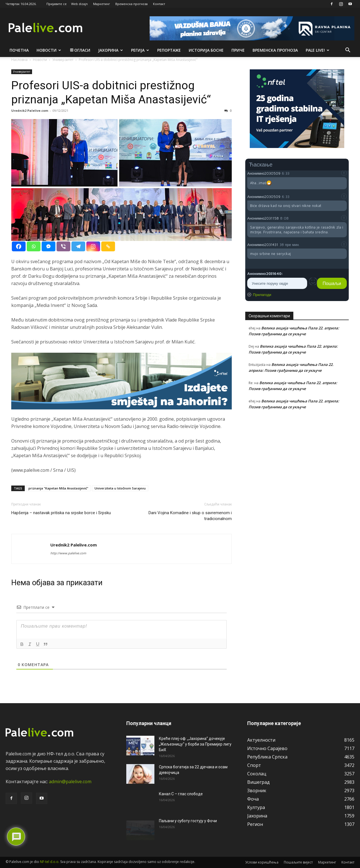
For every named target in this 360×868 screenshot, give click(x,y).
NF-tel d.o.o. (50, 862)
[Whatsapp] (34, 246)
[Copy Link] (108, 246)
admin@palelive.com (70, 782)
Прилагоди (262, 295)
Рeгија (140, 50)
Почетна (19, 50)
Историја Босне (206, 50)
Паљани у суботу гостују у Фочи (188, 821)
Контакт (159, 4)
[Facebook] (19, 246)
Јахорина (111, 50)
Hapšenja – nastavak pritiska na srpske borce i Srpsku (61, 513)
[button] (348, 51)
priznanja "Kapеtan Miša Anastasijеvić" (58, 488)
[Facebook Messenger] (49, 246)
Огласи (80, 50)
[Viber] (63, 246)
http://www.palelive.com (68, 553)
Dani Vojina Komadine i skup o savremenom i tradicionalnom (190, 516)
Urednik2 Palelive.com (30, 111)
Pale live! (318, 50)
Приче (238, 50)
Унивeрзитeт (22, 72)
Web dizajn (79, 4)
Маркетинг (102, 4)
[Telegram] (78, 246)
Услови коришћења (262, 862)
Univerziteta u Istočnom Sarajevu (120, 488)
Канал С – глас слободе (181, 794)
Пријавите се (57, 4)
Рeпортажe (169, 50)
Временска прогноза (131, 4)
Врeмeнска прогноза (275, 50)
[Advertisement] (297, 464)
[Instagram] (93, 246)
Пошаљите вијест (298, 862)
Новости (49, 50)
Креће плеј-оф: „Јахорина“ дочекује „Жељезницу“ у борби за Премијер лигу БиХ (195, 744)
